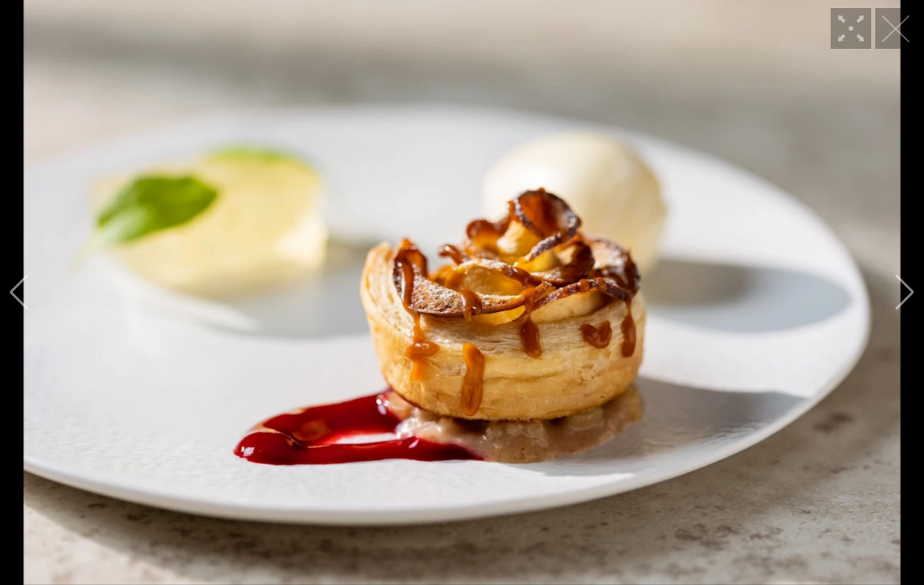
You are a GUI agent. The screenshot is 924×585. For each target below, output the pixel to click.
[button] (19, 292)
